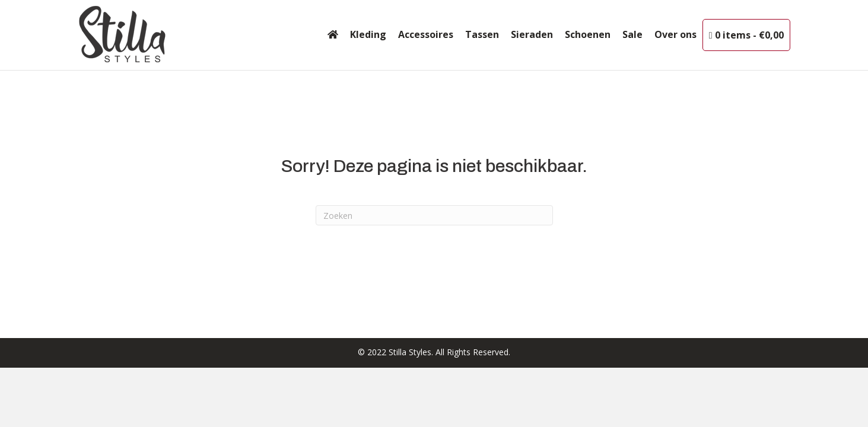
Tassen (482, 34)
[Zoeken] (434, 215)
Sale (632, 34)
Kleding (368, 34)
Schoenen (588, 34)
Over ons (675, 34)
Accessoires (426, 34)
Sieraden (532, 34)
